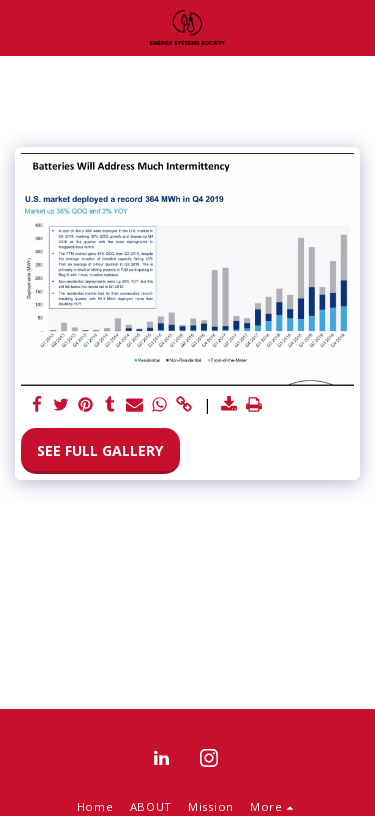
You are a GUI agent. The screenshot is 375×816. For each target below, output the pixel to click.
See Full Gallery (100, 450)
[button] (22, 26)
